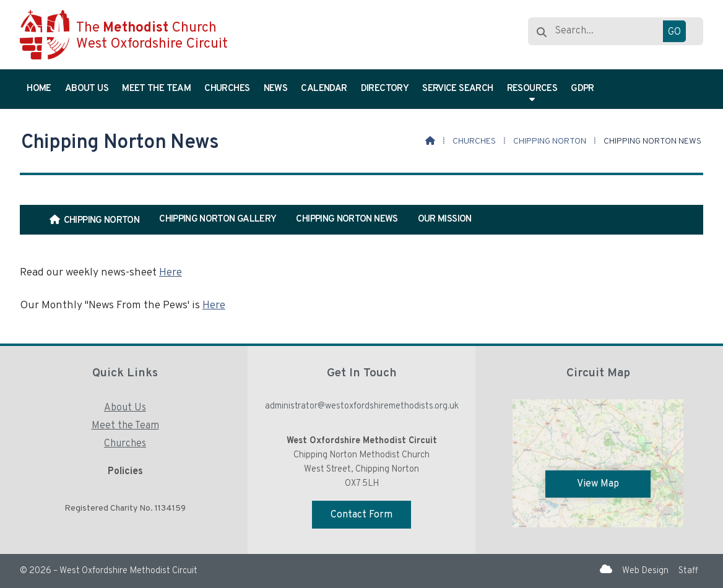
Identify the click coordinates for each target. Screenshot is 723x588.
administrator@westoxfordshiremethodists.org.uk (362, 406)
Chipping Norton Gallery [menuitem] (218, 219)
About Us (125, 408)
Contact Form (361, 515)
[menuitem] (94, 220)
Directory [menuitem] (385, 89)
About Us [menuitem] (87, 89)
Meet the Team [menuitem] (156, 89)
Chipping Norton (550, 141)
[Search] (614, 31)
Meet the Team (125, 426)
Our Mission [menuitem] (445, 219)
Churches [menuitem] (227, 89)
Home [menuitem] (39, 89)
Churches (474, 141)
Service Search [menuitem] (457, 89)
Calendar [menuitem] (324, 89)
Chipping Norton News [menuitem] (347, 219)
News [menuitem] (275, 89)
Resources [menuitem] (532, 89)
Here (171, 273)
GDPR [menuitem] (582, 89)
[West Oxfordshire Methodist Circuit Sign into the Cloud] (606, 570)
